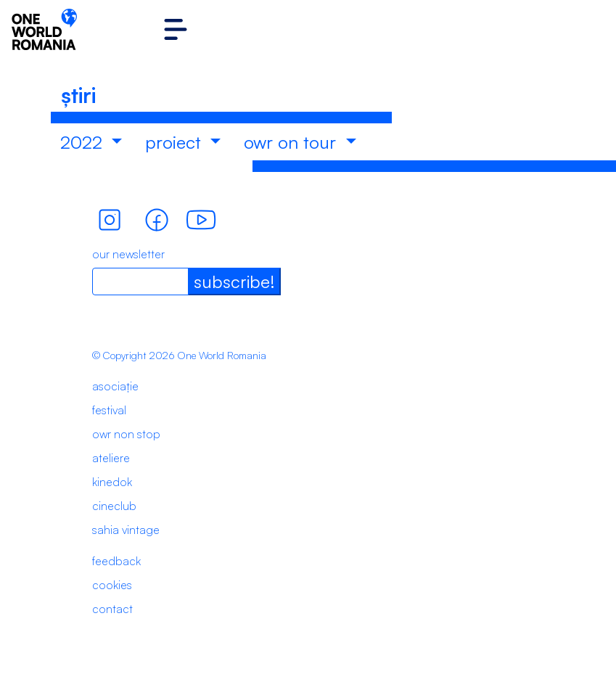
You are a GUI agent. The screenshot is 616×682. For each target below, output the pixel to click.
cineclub (114, 506)
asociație (115, 386)
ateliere (111, 458)
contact (112, 609)
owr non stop (126, 434)
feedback (116, 561)
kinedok (112, 482)
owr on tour (292, 142)
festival (109, 410)
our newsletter (128, 254)
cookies (112, 585)
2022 (84, 142)
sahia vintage (126, 530)
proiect (176, 142)
